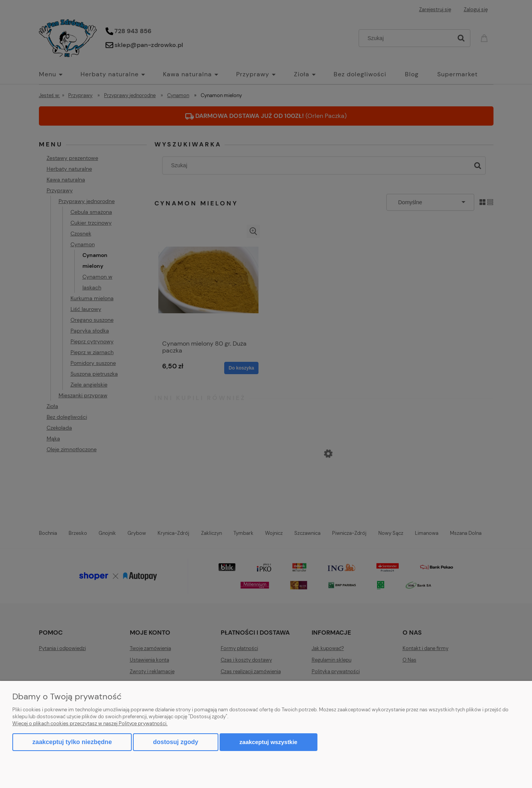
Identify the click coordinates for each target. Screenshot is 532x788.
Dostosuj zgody (175, 742)
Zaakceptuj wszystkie (269, 742)
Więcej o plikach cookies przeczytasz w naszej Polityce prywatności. (90, 723)
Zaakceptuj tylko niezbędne (72, 742)
